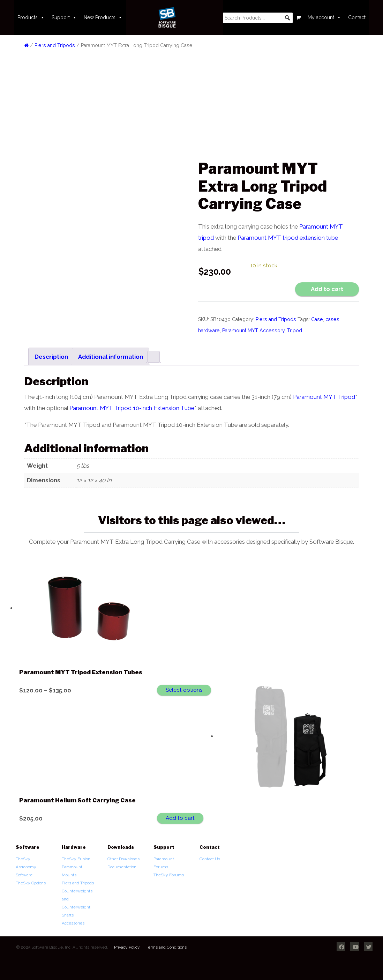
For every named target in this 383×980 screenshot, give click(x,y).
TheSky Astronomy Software (26, 867)
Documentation (122, 867)
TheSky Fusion (76, 859)
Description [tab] (51, 357)
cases (332, 319)
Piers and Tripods (55, 45)
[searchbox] (258, 18)
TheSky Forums (169, 875)
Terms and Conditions (166, 947)
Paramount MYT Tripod (324, 397)
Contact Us (210, 859)
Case (317, 319)
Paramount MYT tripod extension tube (288, 238)
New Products (103, 17)
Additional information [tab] (111, 357)
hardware (209, 331)
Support (64, 17)
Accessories (73, 923)
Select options (184, 690)
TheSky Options (31, 883)
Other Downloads (123, 859)
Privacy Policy (127, 947)
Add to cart (327, 289)
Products (31, 17)
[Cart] (298, 17)
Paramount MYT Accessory (253, 331)
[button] (287, 18)
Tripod (295, 331)
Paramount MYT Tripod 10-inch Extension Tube (132, 408)
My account (324, 17)
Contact (357, 17)
